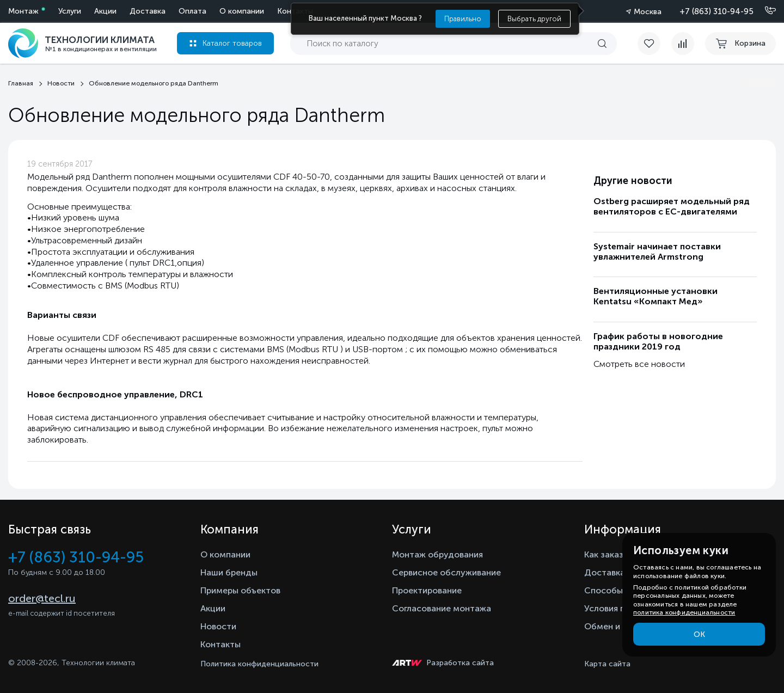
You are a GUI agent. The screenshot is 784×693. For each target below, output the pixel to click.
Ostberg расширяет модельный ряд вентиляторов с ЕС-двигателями (672, 206)
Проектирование (427, 590)
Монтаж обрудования (437, 554)
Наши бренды (229, 572)
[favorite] (654, 44)
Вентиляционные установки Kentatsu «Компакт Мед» (656, 296)
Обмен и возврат (620, 626)
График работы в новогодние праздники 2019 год (658, 341)
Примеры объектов (240, 590)
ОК (699, 634)
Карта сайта (607, 664)
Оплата (192, 11)
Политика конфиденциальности (259, 664)
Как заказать (611, 554)
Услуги (70, 11)
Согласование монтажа (442, 608)
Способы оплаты (620, 590)
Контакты (220, 644)
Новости (218, 626)
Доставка (148, 11)
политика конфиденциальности (684, 612)
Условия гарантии (621, 608)
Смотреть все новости (639, 364)
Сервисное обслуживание (446, 572)
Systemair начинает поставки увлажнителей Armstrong (657, 252)
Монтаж (23, 11)
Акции (105, 11)
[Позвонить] (764, 11)
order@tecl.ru (42, 598)
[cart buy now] (740, 44)
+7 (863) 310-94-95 (716, 11)
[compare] (683, 44)
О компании (242, 11)
